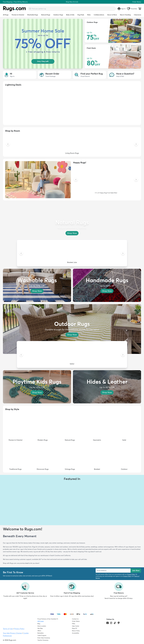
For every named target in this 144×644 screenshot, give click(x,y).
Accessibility (75, 633)
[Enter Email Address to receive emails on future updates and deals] (113, 571)
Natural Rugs (46, 15)
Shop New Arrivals (72, 2)
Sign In (122, 9)
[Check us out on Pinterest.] (119, 623)
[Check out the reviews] (113, 633)
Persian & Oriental (18, 15)
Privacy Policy (131, 574)
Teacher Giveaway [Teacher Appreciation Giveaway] (43, 640)
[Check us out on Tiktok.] (115, 623)
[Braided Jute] (72, 254)
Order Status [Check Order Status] (76, 621)
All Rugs (6, 15)
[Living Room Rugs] (72, 144)
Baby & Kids (70, 15)
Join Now (136, 571)
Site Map (40, 628)
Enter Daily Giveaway (44, 638)
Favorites (132, 9)
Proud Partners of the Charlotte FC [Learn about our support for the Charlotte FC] (48, 619)
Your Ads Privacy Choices (12, 633)
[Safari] (72, 355)
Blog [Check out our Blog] (39, 624)
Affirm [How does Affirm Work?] (39, 631)
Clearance (137, 15)
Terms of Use (8, 629)
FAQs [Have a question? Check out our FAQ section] (74, 624)
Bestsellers (41, 633)
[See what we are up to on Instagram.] (111, 623)
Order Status (137, 2)
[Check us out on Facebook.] (108, 623)
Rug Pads (81, 15)
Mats (89, 15)
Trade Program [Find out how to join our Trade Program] (42, 635)
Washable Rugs (33, 15)
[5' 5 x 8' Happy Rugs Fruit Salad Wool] (106, 180)
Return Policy (76, 631)
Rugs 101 (74, 628)
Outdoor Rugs (58, 15)
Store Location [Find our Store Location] (42, 626)
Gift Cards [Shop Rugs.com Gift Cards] (41, 621)
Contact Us (75, 619)
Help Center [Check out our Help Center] (76, 626)
